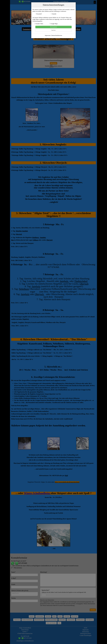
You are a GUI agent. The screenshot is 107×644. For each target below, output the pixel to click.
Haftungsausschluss (86, 634)
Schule (13, 584)
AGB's (86, 628)
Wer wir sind (75, 616)
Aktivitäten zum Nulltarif (51, 620)
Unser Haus (67, 616)
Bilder (54, 616)
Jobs (59, 623)
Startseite (32, 616)
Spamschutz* (64, 591)
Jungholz (64, 281)
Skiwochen (75, 29)
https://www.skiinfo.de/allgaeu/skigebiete (67, 482)
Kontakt (60, 616)
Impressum (86, 630)
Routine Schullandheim (27, 620)
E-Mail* (14, 578)
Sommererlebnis (40, 616)
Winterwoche (17, 620)
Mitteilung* (44, 572)
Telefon (13, 598)
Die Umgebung (90, 620)
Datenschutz (86, 632)
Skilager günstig (71, 620)
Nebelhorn (24, 289)
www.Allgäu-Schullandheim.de (53, 9)
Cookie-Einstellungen (86, 635)
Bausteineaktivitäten (39, 620)
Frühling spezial (80, 620)
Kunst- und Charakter (51, 623)
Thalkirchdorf (81, 281)
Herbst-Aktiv (62, 620)
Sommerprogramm (32, 29)
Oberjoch (49, 240)
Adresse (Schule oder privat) (20, 591)
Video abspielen (54, 63)
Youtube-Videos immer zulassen (53, 66)
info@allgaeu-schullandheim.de (61, 1)
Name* (13, 572)
